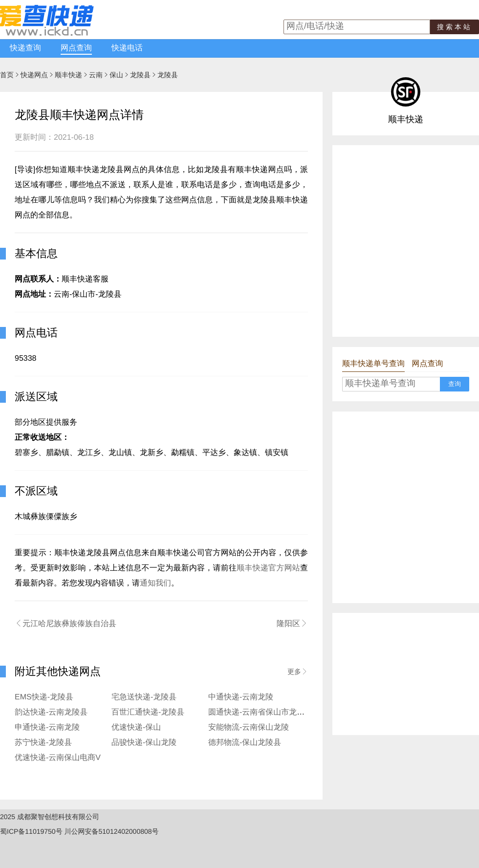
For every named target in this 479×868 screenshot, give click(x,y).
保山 (116, 75)
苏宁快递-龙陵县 (43, 743)
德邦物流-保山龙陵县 (245, 743)
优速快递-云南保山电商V (58, 758)
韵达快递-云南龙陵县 (51, 712)
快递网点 (34, 75)
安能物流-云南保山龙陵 (249, 727)
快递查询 (25, 48)
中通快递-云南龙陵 (241, 697)
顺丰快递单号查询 (373, 364)
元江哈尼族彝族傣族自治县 (65, 624)
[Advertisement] (95, 240)
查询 (455, 384)
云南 (96, 75)
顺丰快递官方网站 (268, 568)
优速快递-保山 (136, 727)
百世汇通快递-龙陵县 (148, 712)
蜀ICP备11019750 (28, 831)
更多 (298, 672)
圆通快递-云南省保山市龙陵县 (260, 712)
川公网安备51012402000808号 (112, 831)
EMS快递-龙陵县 (44, 697)
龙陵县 (140, 75)
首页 (7, 75)
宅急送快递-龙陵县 (144, 697)
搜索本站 (455, 27)
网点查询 (76, 48)
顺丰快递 (68, 75)
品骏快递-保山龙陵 (144, 743)
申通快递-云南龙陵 (47, 727)
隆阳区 (292, 624)
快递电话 (127, 48)
